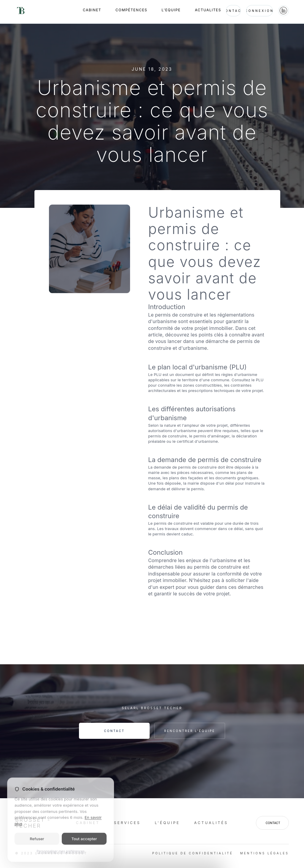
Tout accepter (84, 842)
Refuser (37, 842)
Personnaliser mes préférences (60, 855)
